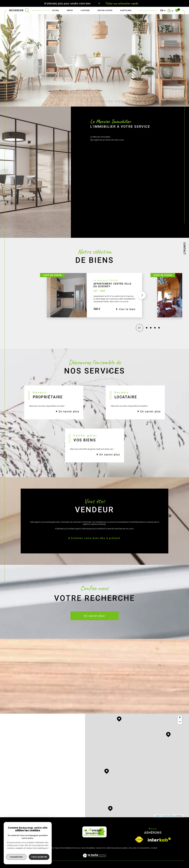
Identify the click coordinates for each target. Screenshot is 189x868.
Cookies (154, 848)
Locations (85, 10)
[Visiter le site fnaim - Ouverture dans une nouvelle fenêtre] (139, 840)
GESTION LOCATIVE (105, 10)
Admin (125, 848)
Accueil (56, 10)
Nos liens (132, 848)
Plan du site (100, 848)
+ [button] (180, 718)
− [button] (180, 722)
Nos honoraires (88, 848)
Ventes (70, 10)
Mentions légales (114, 848)
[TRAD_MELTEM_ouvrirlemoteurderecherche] (19, 11)
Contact (184, 248)
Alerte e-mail (126, 10)
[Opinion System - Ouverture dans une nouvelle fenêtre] (36, 839)
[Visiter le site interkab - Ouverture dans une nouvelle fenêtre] (159, 840)
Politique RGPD (143, 848)
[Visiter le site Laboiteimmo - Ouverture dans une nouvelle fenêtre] (94, 859)
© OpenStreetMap (168, 816)
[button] (142, 302)
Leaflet (157, 816)
